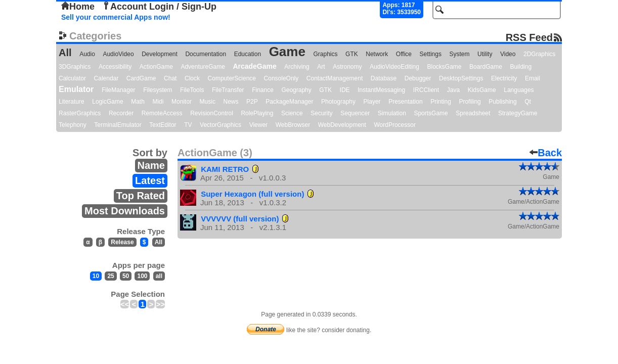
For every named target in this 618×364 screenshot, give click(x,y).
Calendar (106, 78)
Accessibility (115, 67)
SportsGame (431, 113)
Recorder (121, 113)
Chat (170, 78)
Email (533, 78)
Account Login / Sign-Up (159, 7)
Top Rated (141, 196)
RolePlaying (257, 113)
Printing (441, 102)
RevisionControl (212, 113)
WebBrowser (293, 125)
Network (377, 54)
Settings (431, 54)
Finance (263, 90)
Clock (192, 78)
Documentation (206, 54)
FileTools (192, 90)
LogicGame (107, 102)
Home (78, 7)
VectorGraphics (220, 125)
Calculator (72, 78)
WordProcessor (394, 125)
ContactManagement (335, 78)
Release (122, 242)
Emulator (76, 89)
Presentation (405, 102)
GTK (352, 54)
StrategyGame (518, 113)
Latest (150, 180)
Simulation (392, 113)
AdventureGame (203, 67)
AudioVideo (118, 54)
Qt (528, 102)
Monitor (182, 102)
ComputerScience (232, 78)
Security (321, 113)
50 (126, 276)
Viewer (258, 125)
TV (188, 125)
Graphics (325, 54)
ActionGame (156, 67)
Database (384, 78)
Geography (296, 90)
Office (404, 54)
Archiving (297, 67)
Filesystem (158, 90)
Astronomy (347, 67)
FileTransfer (228, 90)
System (459, 54)
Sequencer (355, 113)
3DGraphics (75, 67)
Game (287, 52)
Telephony (73, 125)
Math (138, 102)
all (159, 276)
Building (521, 67)
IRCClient (426, 90)
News (231, 102)
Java (453, 90)
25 (111, 276)
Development (160, 54)
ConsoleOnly (281, 78)
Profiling (470, 102)
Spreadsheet (473, 113)
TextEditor (163, 125)
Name (151, 165)
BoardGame (486, 67)
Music (208, 102)
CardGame (141, 78)
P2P (252, 102)
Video (508, 54)
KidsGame (482, 90)
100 (142, 276)
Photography (338, 102)
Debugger (418, 78)
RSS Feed (529, 37)
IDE (345, 90)
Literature (72, 102)
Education (248, 54)
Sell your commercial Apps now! (116, 17)
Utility (485, 54)
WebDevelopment (342, 125)
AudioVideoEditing (394, 67)
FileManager (119, 90)
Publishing (502, 102)
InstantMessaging (381, 90)
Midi (158, 102)
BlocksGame (445, 67)
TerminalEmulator (118, 125)
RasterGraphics (80, 113)
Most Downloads (125, 211)
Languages (519, 90)
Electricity (504, 78)
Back (546, 153)
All (65, 53)
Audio (87, 54)
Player (372, 102)
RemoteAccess (162, 113)
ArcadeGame (254, 66)
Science (292, 113)
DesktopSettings (461, 78)
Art (321, 67)
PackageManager (289, 102)
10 (96, 276)
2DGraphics (539, 54)
